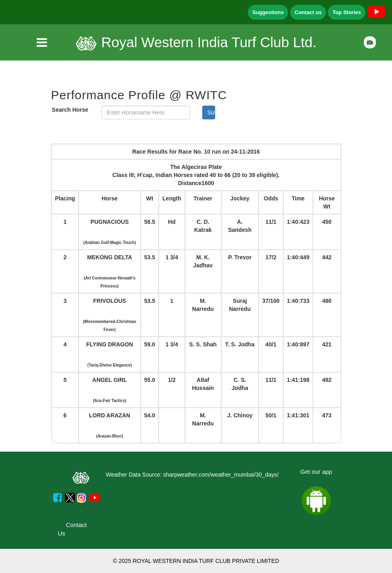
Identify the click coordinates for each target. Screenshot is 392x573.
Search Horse (70, 110)
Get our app (316, 472)
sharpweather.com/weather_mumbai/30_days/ (221, 475)
